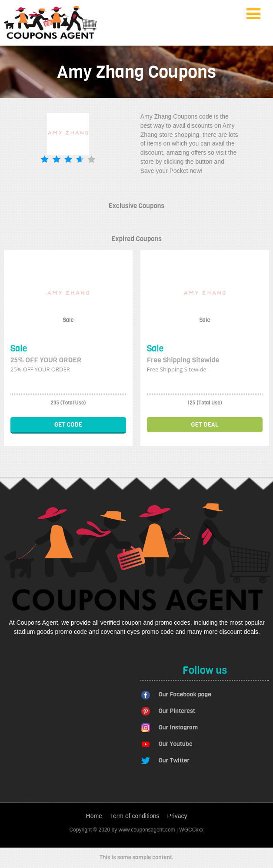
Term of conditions (135, 816)
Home (94, 816)
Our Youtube (176, 744)
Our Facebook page (185, 694)
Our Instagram (178, 727)
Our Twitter (174, 760)
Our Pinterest (177, 711)
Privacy (177, 816)
